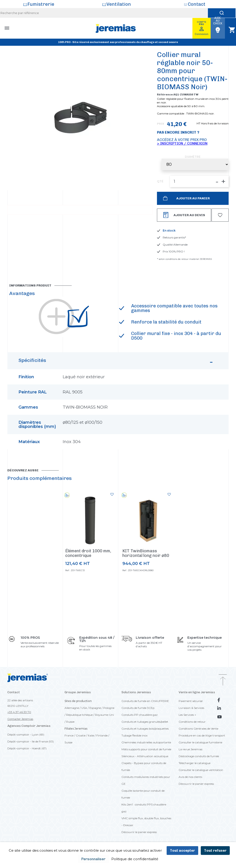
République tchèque (79, 715)
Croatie (81, 735)
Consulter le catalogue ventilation (201, 770)
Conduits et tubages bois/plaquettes (145, 729)
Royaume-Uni (104, 715)
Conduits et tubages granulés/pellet (145, 722)
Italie (91, 735)
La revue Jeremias (190, 749)
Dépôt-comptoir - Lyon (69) (26, 735)
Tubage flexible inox (134, 735)
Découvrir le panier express (139, 832)
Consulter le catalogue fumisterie (200, 742)
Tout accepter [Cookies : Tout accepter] (182, 851)
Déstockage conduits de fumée (199, 756)
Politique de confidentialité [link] (135, 859)
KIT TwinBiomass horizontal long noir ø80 (146, 553)
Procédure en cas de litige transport (202, 735)
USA (84, 708)
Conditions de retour (192, 722)
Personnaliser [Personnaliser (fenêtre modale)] (93, 859)
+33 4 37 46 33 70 (19, 712)
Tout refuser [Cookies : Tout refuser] (215, 851)
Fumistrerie (41, 4)
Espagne (95, 708)
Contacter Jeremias (20, 719)
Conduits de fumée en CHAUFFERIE (145, 701)
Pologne (109, 708)
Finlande (102, 735)
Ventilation (119, 4)
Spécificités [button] (116, 363)
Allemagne (72, 708)
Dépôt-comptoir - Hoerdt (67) (27, 748)
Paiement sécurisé (191, 701)
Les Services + (187, 715)
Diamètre (193, 157)
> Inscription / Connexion (182, 143)
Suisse (68, 742)
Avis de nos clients (190, 777)
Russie (70, 722)
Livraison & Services (191, 708)
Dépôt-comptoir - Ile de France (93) (31, 741)
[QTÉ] (199, 181)
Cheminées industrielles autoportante (146, 742)
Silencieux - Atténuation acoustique (145, 756)
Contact (197, 4)
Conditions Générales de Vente (198, 729)
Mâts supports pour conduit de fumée (146, 749)
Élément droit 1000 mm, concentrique (88, 553)
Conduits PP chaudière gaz (140, 715)
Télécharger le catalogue (195, 763)
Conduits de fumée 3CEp (138, 708)
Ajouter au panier (193, 198)
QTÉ (160, 181)
